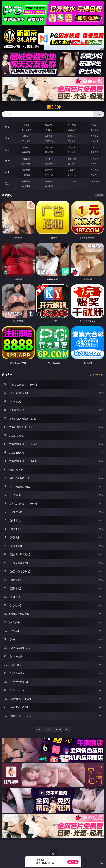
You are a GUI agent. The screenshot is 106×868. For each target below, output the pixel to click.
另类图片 (95, 164)
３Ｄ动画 (95, 136)
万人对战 (72, 125)
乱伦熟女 (72, 152)
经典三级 (49, 152)
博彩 (7, 127)
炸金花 (49, 130)
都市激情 (26, 170)
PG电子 (26, 125)
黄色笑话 (72, 175)
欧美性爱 (95, 147)
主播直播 (72, 141)
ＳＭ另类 (95, 141)
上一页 (48, 729)
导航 (7, 183)
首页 (39, 729)
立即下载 (73, 862)
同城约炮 (26, 181)
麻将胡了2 (26, 130)
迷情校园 (26, 175)
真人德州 (49, 125)
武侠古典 (95, 170)
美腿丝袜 (26, 164)
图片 (7, 161)
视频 (7, 138)
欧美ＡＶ (72, 136)
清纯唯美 (49, 164)
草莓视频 (72, 181)
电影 (7, 149)
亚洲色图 (49, 159)
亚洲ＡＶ (26, 136)
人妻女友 (72, 170)
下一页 (58, 729)
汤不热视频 (95, 181)
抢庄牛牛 (95, 130)
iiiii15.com (53, 107)
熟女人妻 (26, 141)
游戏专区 (95, 125)
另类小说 (49, 175)
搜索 (99, 114)
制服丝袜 (26, 152)
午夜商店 (49, 181)
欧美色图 (72, 159)
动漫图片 (95, 159)
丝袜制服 (49, 141)
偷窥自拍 (26, 159)
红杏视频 (26, 186)
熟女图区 (72, 164)
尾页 (67, 729)
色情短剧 (49, 186)
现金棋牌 (72, 130)
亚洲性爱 (26, 147)
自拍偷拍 (49, 136)
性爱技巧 (95, 175)
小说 (7, 172)
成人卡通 (72, 147)
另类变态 (95, 152)
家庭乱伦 (49, 170)
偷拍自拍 (49, 147)
